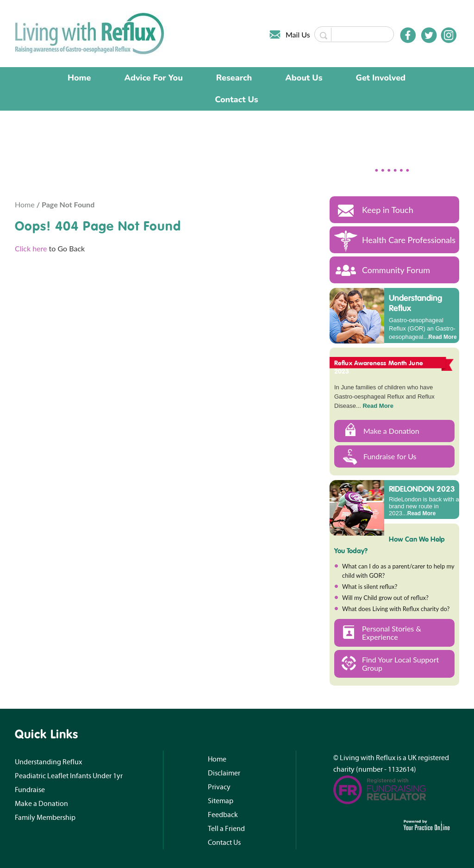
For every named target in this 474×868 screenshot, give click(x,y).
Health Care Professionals (409, 240)
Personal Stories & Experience (392, 633)
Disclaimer (224, 773)
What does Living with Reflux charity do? (396, 609)
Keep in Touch (388, 210)
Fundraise (30, 790)
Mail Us (298, 34)
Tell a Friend (226, 829)
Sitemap (221, 801)
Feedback (223, 815)
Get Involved (381, 78)
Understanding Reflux (415, 303)
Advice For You (154, 78)
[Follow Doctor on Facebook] (408, 35)
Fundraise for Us (390, 456)
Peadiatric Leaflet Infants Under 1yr (69, 776)
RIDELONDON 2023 (422, 488)
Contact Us (236, 100)
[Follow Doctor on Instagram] (449, 35)
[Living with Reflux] (90, 33)
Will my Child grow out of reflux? (385, 598)
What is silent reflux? (370, 587)
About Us (304, 78)
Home (79, 78)
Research (234, 78)
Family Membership (45, 818)
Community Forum (396, 270)
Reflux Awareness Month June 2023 (379, 367)
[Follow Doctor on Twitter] (429, 35)
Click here (31, 248)
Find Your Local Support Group (400, 664)
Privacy (219, 787)
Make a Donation (391, 431)
